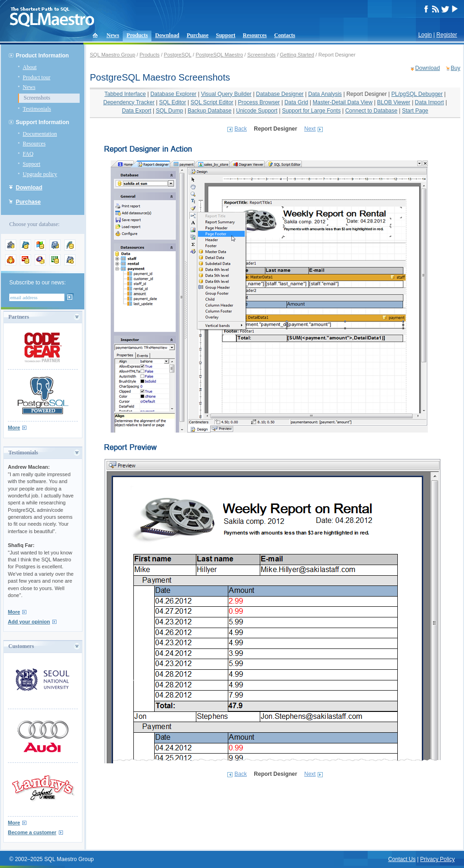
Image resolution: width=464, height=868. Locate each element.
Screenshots (37, 98)
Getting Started (297, 55)
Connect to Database (371, 111)
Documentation (40, 134)
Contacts (285, 35)
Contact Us (402, 859)
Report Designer (367, 94)
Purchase (198, 35)
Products (137, 35)
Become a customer (32, 832)
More (14, 428)
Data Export (136, 111)
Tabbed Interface (125, 94)
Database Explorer (173, 94)
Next (310, 129)
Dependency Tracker (129, 102)
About (30, 67)
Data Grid (296, 102)
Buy (455, 68)
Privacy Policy (437, 859)
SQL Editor (173, 102)
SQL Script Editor (212, 102)
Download (167, 35)
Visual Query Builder (226, 94)
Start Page (415, 111)
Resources (255, 35)
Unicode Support (257, 111)
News (113, 35)
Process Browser (259, 102)
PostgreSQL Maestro (219, 55)
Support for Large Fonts (311, 111)
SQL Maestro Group (113, 55)
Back (241, 129)
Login (425, 35)
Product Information (42, 56)
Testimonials (37, 109)
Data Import (430, 102)
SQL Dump (169, 111)
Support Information (42, 122)
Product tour (37, 77)
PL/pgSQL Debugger (417, 94)
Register (447, 35)
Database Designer (280, 94)
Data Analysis (325, 94)
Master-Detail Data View (342, 102)
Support (226, 35)
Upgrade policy (40, 174)
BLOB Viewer (394, 102)
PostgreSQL (178, 55)
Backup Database (210, 111)
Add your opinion (29, 622)
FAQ (28, 154)
